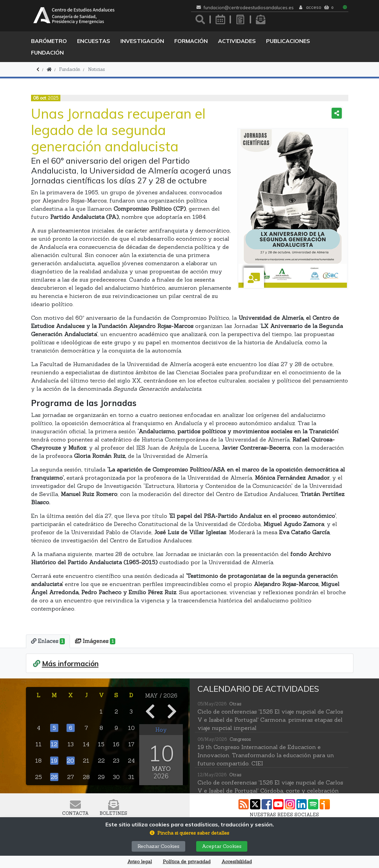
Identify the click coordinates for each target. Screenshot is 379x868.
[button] (189, 833)
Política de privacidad (187, 862)
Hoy (161, 729)
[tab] (48, 641)
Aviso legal (140, 862)
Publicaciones (288, 41)
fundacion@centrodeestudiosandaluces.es (249, 8)
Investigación (142, 41)
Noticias (96, 69)
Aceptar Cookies (222, 846)
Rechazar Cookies (158, 846)
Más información (70, 663)
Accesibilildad (237, 862)
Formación (191, 41)
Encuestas (94, 41)
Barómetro (49, 41)
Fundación (47, 53)
